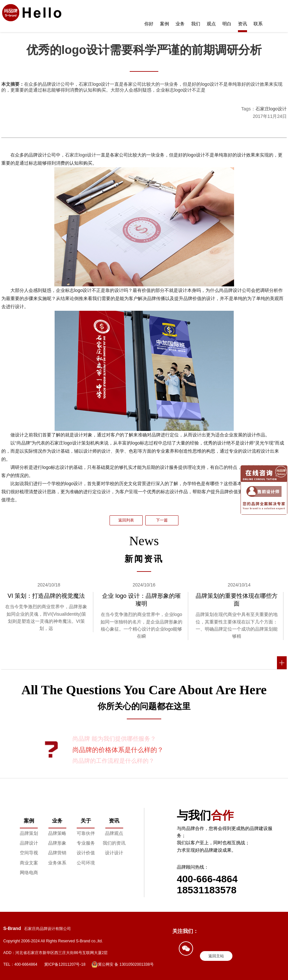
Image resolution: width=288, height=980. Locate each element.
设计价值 (86, 853)
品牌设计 (29, 843)
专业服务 (86, 843)
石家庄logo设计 (271, 109)
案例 (164, 24)
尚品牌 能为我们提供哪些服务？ (114, 739)
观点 (211, 24)
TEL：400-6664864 (20, 964)
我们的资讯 (114, 843)
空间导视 (29, 853)
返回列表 (126, 520)
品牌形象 (57, 843)
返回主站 (216, 956)
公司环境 (86, 863)
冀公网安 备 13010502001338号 (123, 964)
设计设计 (114, 853)
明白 (227, 24)
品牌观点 (114, 833)
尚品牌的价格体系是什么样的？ (118, 750)
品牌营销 (57, 853)
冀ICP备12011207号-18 (65, 964)
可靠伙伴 (86, 833)
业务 (180, 24)
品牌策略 (57, 833)
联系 (258, 24)
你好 (149, 24)
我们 (196, 24)
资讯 (242, 24)
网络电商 (29, 873)
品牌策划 (29, 833)
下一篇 (162, 520)
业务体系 (57, 863)
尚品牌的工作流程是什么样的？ (113, 761)
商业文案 (29, 863)
